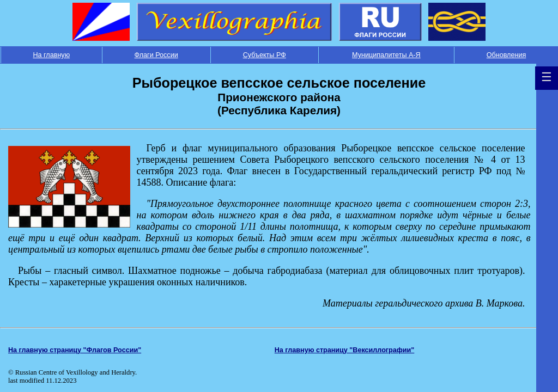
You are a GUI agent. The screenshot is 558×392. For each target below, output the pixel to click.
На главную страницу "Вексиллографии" (345, 350)
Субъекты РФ (265, 55)
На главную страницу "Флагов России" (75, 350)
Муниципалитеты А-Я (386, 55)
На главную (51, 55)
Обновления (507, 55)
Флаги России (156, 55)
